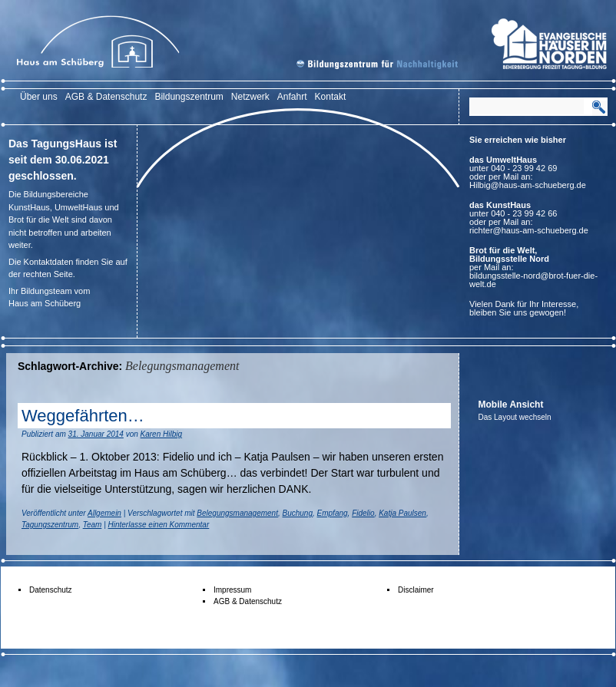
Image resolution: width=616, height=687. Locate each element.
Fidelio (363, 513)
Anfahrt (292, 97)
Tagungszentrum (50, 525)
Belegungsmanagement (237, 513)
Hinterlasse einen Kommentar (159, 525)
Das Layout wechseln (515, 417)
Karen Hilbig (161, 434)
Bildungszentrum (189, 97)
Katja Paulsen (402, 513)
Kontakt (331, 97)
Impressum (232, 590)
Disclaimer (416, 590)
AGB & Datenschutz (106, 97)
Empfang (333, 513)
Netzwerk (250, 97)
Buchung (298, 513)
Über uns (39, 97)
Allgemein (104, 513)
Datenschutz (51, 590)
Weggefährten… (83, 416)
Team (93, 525)
